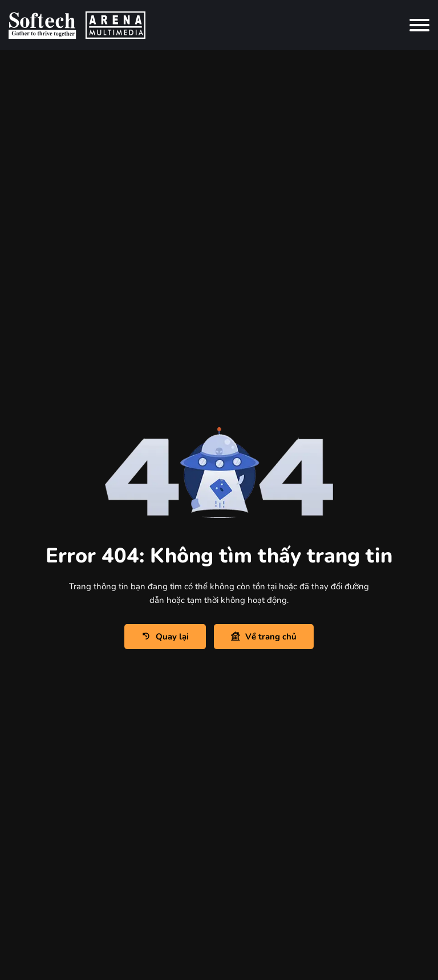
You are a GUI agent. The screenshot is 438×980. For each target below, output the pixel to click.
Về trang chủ (264, 637)
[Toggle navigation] (419, 25)
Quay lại (165, 637)
